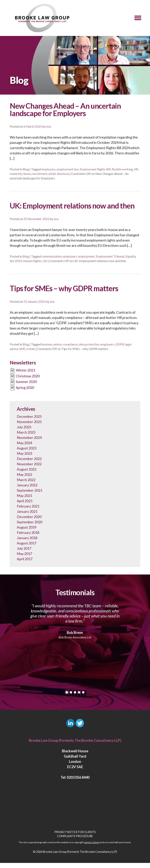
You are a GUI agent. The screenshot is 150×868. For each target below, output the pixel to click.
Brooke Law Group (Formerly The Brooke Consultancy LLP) (80, 852)
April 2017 (25, 559)
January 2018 (27, 538)
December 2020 (29, 517)
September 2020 (29, 522)
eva (49, 126)
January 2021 (27, 511)
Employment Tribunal (110, 256)
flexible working (122, 169)
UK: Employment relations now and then (72, 206)
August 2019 (27, 527)
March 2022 (26, 480)
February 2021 (28, 506)
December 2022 (29, 459)
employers (49, 169)
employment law (68, 169)
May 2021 (24, 496)
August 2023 (27, 448)
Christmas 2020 (25, 376)
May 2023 (24, 453)
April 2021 (25, 501)
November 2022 (29, 464)
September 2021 (29, 490)
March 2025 (26, 432)
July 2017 (24, 548)
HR (136, 169)
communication (52, 256)
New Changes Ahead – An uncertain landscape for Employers (65, 109)
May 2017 (24, 554)
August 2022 (27, 469)
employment (86, 256)
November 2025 (29, 422)
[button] (138, 18)
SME (22, 349)
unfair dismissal (59, 174)
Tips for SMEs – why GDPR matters (64, 288)
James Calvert (92, 842)
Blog (26, 169)
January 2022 (27, 485)
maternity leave (20, 174)
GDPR (120, 344)
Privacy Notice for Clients (75, 832)
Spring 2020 (22, 388)
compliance (70, 344)
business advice (52, 344)
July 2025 (24, 427)
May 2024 (24, 443)
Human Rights (32, 261)
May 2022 (24, 474)
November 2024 (29, 438)
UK (45, 261)
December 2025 (29, 416)
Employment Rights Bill (95, 169)
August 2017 (27, 543)
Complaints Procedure (75, 836)
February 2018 (28, 532)
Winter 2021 (22, 371)
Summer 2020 (23, 382)
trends (31, 349)
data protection (89, 344)
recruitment (39, 174)
